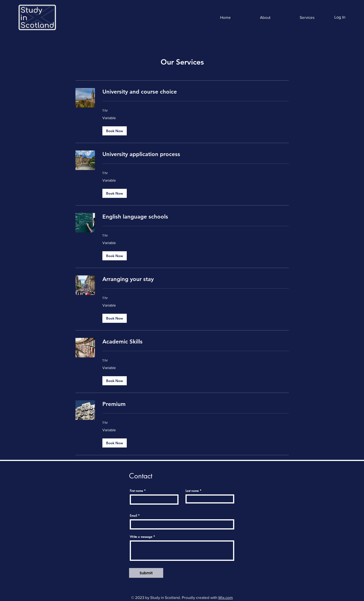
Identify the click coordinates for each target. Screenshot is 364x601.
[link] (196, 92)
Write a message (141, 537)
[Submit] (146, 573)
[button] (115, 131)
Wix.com (226, 597)
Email (133, 516)
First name (136, 491)
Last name (192, 491)
